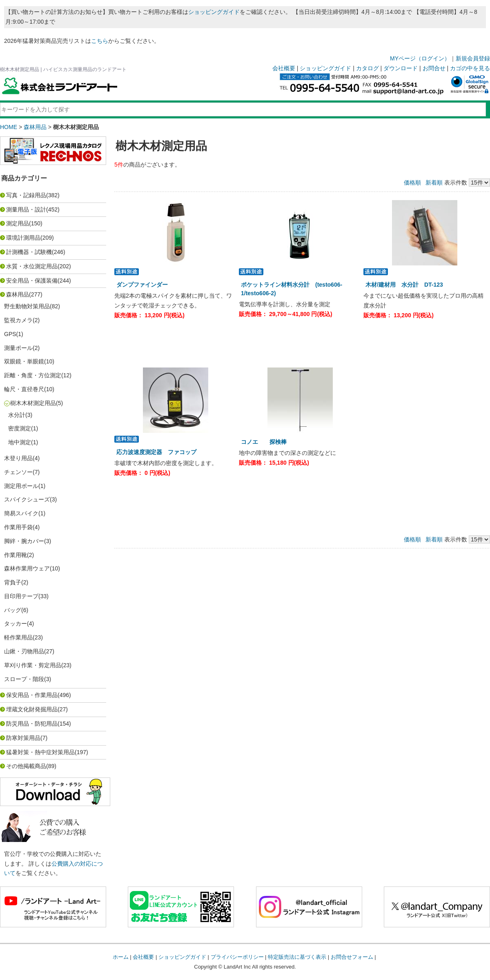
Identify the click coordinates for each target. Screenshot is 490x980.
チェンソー (18, 472)
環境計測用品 (23, 238)
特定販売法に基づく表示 (297, 957)
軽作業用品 (18, 637)
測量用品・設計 (26, 209)
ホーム (121, 957)
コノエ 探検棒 (267, 442)
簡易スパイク (21, 513)
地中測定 (20, 442)
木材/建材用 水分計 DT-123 (404, 285)
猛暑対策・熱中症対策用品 (40, 752)
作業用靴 (16, 555)
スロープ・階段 (24, 679)
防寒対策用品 (23, 738)
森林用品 (35, 127)
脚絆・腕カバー (24, 541)
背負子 (13, 582)
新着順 (434, 183)
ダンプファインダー (145, 285)
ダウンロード (401, 68)
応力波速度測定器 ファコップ (159, 452)
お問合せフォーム (352, 957)
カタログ (367, 68)
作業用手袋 (18, 527)
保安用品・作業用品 (32, 695)
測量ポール (18, 348)
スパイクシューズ (27, 499)
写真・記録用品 (26, 195)
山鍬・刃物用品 (24, 651)
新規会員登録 (473, 58)
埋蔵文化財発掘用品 (32, 709)
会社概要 (284, 68)
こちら (100, 41)
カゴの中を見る (470, 68)
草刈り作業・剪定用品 (33, 665)
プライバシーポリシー (237, 957)
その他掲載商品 (26, 766)
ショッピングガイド (214, 12)
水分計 (17, 415)
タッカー (16, 624)
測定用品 (18, 223)
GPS (10, 334)
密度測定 (20, 428)
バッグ (13, 610)
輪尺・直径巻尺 (24, 389)
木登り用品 (18, 458)
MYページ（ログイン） (420, 58)
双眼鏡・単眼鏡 (24, 361)
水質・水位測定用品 (32, 266)
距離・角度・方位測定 (33, 375)
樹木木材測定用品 (33, 403)
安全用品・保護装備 (32, 281)
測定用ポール (21, 486)
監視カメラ (18, 320)
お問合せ (434, 68)
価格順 (412, 183)
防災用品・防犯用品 (32, 724)
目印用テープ (21, 596)
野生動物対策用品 (27, 306)
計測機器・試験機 (29, 252)
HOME (9, 127)
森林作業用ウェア (27, 568)
